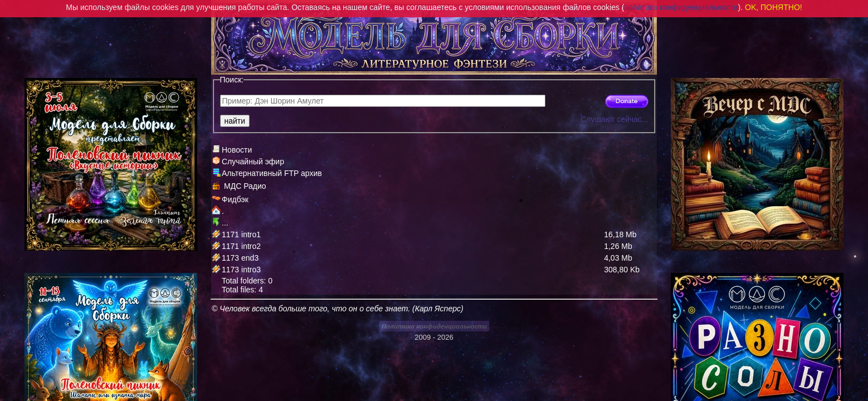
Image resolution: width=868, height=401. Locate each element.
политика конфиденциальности (681, 7)
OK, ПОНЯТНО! (774, 7)
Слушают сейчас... (614, 119)
